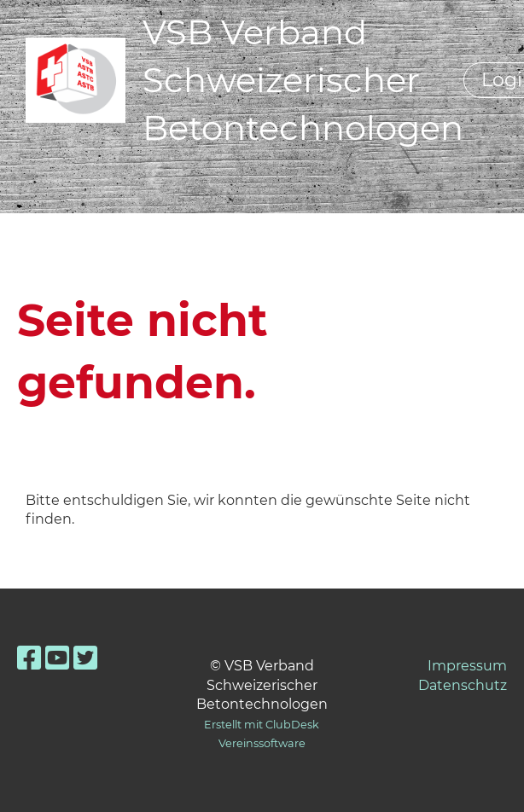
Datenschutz (463, 685)
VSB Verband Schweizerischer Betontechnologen (303, 80)
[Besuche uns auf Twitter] (85, 658)
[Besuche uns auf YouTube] (57, 658)
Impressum (467, 666)
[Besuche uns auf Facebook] (29, 658)
